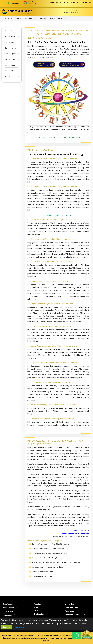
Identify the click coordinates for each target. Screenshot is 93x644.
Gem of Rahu (9, 71)
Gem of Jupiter (10, 54)
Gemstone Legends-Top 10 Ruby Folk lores (48, 573)
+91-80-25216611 (18, 635)
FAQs (36, 611)
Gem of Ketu (9, 77)
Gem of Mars (10, 42)
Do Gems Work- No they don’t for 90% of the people (50, 550)
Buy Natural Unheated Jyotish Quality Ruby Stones (50, 560)
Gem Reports (8, 604)
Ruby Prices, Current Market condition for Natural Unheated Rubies (56, 569)
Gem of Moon (10, 37)
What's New (69, 604)
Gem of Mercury (11, 48)
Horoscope (8, 615)
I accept (7, 627)
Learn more (19, 627)
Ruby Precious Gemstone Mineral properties (48, 555)
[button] (81, 12)
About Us (38, 604)
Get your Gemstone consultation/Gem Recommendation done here (58, 138)
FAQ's (60, 3)
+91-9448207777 (30, 635)
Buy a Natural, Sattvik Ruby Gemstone (58, 216)
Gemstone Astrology (73, 615)
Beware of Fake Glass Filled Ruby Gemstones (48, 564)
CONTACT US (86, 3)
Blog (36, 607)
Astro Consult (8, 608)
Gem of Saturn (10, 65)
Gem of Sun (9, 31)
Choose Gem (8, 611)
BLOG (65, 3)
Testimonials (39, 614)
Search (66, 12)
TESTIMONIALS (74, 3)
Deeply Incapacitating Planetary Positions (63, 532)
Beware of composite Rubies (43, 578)
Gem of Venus (10, 59)
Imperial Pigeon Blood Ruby (42, 583)
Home (4, 18)
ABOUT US (53, 3)
